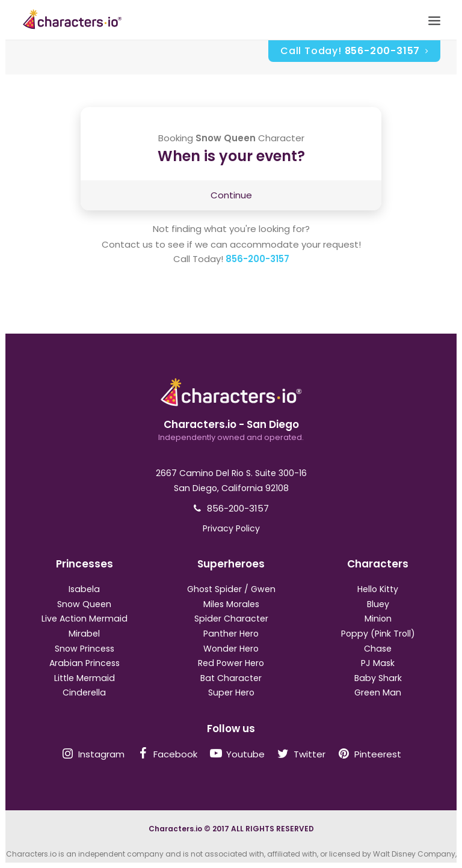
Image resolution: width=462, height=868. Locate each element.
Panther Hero (231, 634)
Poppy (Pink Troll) (378, 634)
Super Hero (231, 692)
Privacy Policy (231, 528)
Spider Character (231, 619)
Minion (378, 619)
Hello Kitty (378, 589)
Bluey (378, 604)
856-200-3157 (257, 259)
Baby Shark (378, 678)
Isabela (84, 589)
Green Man (378, 692)
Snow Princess (85, 649)
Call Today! (354, 51)
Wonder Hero (231, 649)
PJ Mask (378, 663)
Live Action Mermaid (85, 619)
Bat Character (231, 678)
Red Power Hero (231, 663)
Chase (378, 649)
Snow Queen (84, 604)
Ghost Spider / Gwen (231, 589)
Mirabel (84, 634)
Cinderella (84, 692)
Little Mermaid (85, 678)
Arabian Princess (85, 663)
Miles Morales (231, 604)
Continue (231, 195)
